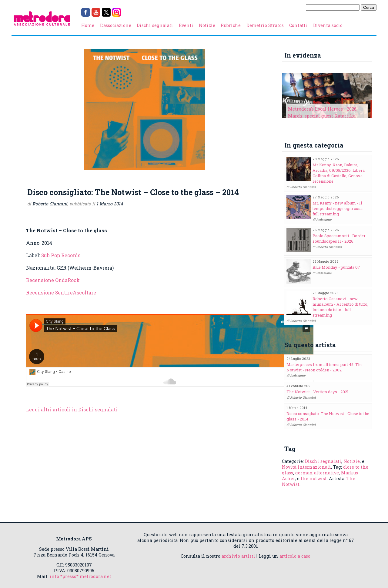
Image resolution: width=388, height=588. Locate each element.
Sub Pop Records (61, 255)
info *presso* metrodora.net (80, 576)
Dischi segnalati (155, 25)
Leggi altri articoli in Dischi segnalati (72, 409)
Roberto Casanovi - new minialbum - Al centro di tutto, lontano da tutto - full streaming (340, 307)
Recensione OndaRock (53, 280)
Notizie (207, 25)
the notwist (314, 478)
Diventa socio (328, 25)
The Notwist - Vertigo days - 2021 (318, 392)
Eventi (186, 25)
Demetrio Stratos (265, 25)
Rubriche (231, 25)
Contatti (298, 25)
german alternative (317, 473)
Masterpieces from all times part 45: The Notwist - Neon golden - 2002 (324, 367)
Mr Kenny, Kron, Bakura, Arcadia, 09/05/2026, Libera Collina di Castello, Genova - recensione (339, 173)
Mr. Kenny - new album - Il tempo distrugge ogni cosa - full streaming (339, 208)
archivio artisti (238, 556)
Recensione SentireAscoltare (61, 292)
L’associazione (116, 25)
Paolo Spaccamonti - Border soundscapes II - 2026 (339, 238)
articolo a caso (295, 556)
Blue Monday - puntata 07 (336, 267)
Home (88, 25)
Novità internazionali (306, 467)
